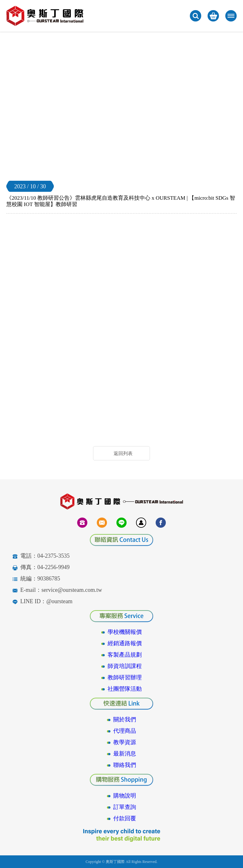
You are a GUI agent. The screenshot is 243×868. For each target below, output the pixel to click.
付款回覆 (125, 818)
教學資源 (125, 742)
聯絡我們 (125, 765)
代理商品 (125, 731)
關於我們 (125, 719)
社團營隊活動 (125, 689)
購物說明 (125, 796)
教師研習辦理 (125, 677)
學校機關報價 (125, 632)
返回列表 (123, 453)
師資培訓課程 (125, 666)
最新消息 (125, 754)
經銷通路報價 (125, 643)
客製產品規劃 (125, 655)
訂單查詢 (125, 807)
